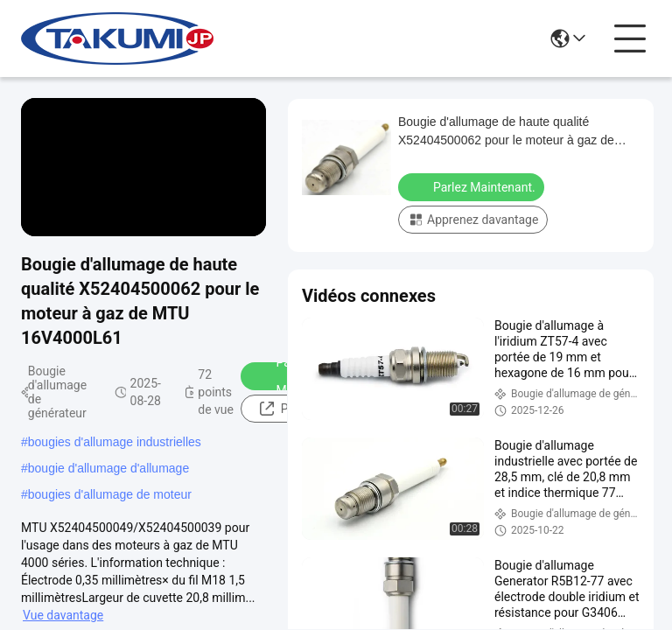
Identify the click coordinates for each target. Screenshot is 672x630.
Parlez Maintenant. (473, 186)
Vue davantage (63, 615)
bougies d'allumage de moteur (110, 494)
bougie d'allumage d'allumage (108, 468)
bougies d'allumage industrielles (115, 442)
